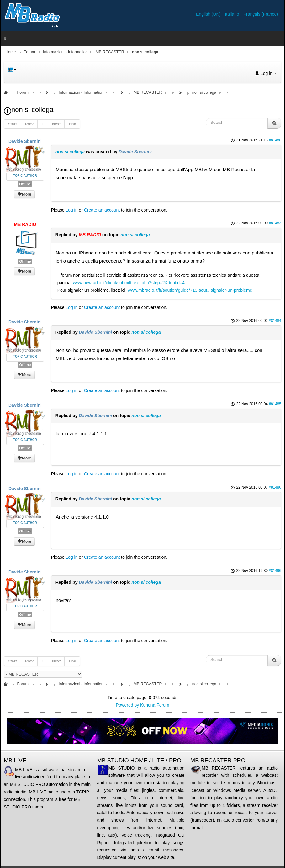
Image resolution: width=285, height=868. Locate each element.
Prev (29, 124)
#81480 (275, 140)
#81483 (275, 223)
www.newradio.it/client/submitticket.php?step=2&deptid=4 (129, 283)
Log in (71, 210)
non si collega (70, 152)
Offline (25, 184)
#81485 (275, 404)
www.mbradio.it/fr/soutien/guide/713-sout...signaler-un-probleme (190, 290)
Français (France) (261, 14)
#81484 (275, 321)
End (72, 124)
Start (12, 124)
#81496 (275, 571)
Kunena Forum (155, 705)
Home (11, 52)
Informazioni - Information (65, 52)
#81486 (275, 487)
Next (56, 124)
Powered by (127, 705)
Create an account (102, 210)
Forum (29, 52)
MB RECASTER (110, 52)
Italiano (232, 14)
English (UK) (209, 14)
